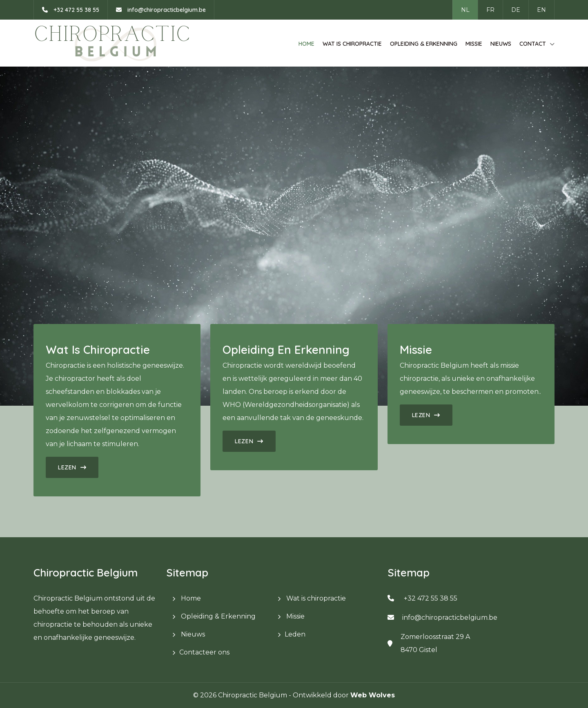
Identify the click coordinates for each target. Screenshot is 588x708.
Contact (533, 44)
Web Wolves (373, 695)
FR (490, 10)
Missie (474, 44)
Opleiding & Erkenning (424, 44)
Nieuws (501, 44)
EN (541, 10)
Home (306, 44)
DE (516, 10)
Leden (295, 634)
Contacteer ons (204, 652)
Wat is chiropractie (352, 44)
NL (465, 10)
